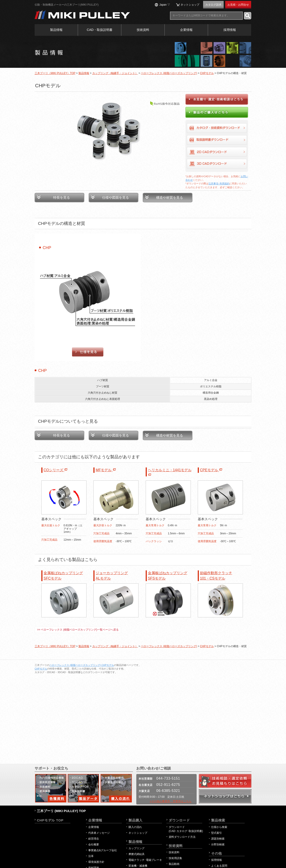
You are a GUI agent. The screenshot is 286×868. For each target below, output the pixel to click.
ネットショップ (190, 5)
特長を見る (62, 197)
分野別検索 (218, 845)
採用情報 (230, 30)
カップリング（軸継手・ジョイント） (115, 73)
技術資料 (143, 30)
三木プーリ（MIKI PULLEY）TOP (55, 73)
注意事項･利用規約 (219, 183)
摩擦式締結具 (137, 854)
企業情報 (186, 30)
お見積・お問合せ (238, 5)
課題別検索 (218, 839)
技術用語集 (175, 858)
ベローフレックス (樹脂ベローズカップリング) (169, 73)
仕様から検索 (219, 827)
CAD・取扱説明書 (99, 30)
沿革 (91, 856)
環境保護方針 (98, 862)
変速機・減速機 (138, 866)
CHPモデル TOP (50, 820)
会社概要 (94, 845)
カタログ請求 (213, 5)
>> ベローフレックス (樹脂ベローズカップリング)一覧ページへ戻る (78, 630)
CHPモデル (207, 73)
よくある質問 (219, 866)
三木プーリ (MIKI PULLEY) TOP (61, 811)
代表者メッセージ (99, 833)
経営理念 (94, 839)
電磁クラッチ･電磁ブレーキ (145, 860)
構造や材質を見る (170, 197)
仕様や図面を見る (116, 197)
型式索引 (217, 833)
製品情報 (56, 30)
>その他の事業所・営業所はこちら (171, 801)
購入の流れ (135, 827)
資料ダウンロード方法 (182, 837)
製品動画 (174, 864)
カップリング (137, 848)
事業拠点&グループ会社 (103, 850)
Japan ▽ (165, 5)
